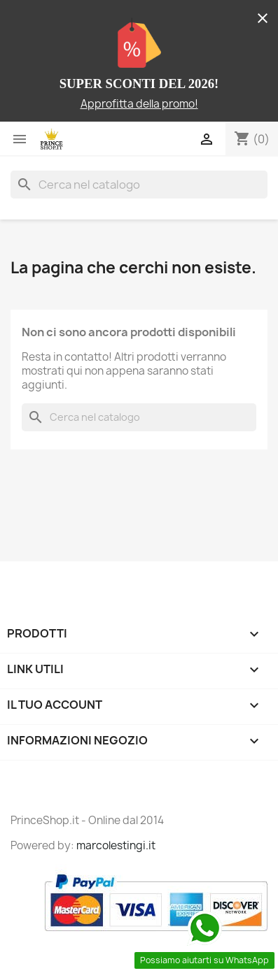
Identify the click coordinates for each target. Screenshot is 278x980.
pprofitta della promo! (143, 104)
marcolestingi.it (116, 845)
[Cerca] (139, 185)
